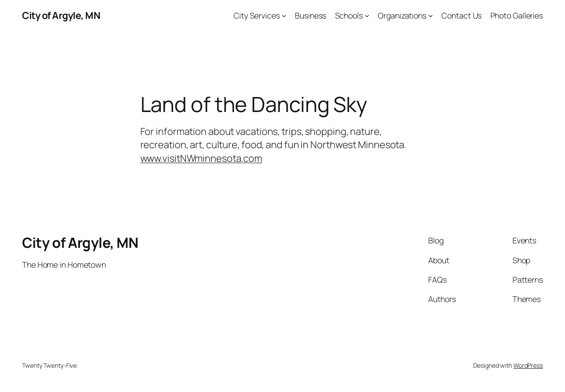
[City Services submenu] (284, 16)
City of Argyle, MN (61, 15)
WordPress (528, 365)
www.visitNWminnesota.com (202, 158)
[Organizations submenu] (431, 16)
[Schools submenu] (367, 16)
